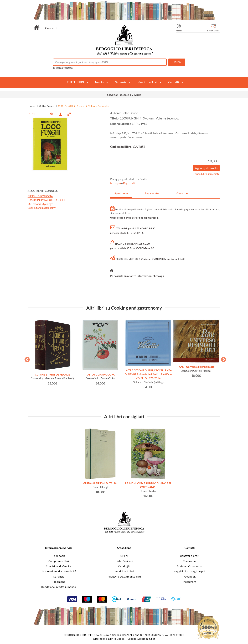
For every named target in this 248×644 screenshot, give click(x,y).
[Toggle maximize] (69, 114)
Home (32, 106)
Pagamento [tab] (152, 193)
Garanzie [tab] (182, 193)
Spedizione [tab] (121, 193)
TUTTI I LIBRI (75, 82)
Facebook (190, 577)
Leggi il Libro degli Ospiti (189, 571)
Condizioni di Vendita (59, 566)
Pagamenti (59, 582)
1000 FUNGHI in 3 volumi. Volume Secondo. (83, 106)
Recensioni (190, 561)
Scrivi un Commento (190, 566)
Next (222, 359)
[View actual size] (52, 114)
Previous (26, 359)
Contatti (51, 28)
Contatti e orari (190, 556)
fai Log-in (116, 183)
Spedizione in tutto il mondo (59, 587)
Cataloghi (124, 566)
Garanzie (121, 82)
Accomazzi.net (146, 639)
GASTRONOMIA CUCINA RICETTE (48, 200)
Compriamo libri (59, 561)
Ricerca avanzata (63, 68)
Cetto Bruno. (47, 106)
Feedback (59, 556)
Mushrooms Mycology (40, 204)
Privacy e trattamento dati (124, 577)
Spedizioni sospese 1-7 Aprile (124, 95)
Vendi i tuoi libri (147, 82)
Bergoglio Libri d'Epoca (110, 639)
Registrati (129, 183)
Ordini (124, 556)
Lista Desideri (124, 561)
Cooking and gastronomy (42, 208)
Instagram (189, 582)
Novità (99, 82)
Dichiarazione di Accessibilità (59, 571)
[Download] (60, 114)
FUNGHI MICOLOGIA (40, 196)
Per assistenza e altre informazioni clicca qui (137, 276)
